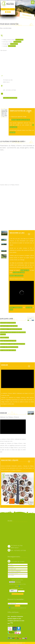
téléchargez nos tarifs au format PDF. (21, 120)
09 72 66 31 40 (14, 44)
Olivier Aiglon (29, 307)
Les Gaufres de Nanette (19, 272)
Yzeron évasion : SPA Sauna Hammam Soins (11, 329)
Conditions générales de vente (16, 621)
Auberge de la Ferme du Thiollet (8, 341)
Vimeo (11, 310)
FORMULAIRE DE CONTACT (10, 98)
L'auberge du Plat (5, 338)
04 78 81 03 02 (12, 46)
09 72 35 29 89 (19, 40)
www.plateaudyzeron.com (16, 643)
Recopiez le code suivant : (18, 588)
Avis (10, 623)
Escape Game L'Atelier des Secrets (9, 326)
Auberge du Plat (25, 270)
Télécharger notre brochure (16, 276)
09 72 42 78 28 (17, 42)
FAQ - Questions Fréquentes (15, 616)
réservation (13, 132)
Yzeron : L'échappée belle (16, 307)
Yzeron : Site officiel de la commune (9, 347)
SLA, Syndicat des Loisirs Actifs (8, 350)
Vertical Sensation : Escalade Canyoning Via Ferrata (13, 344)
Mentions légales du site (14, 619)
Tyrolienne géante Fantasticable (8, 323)
